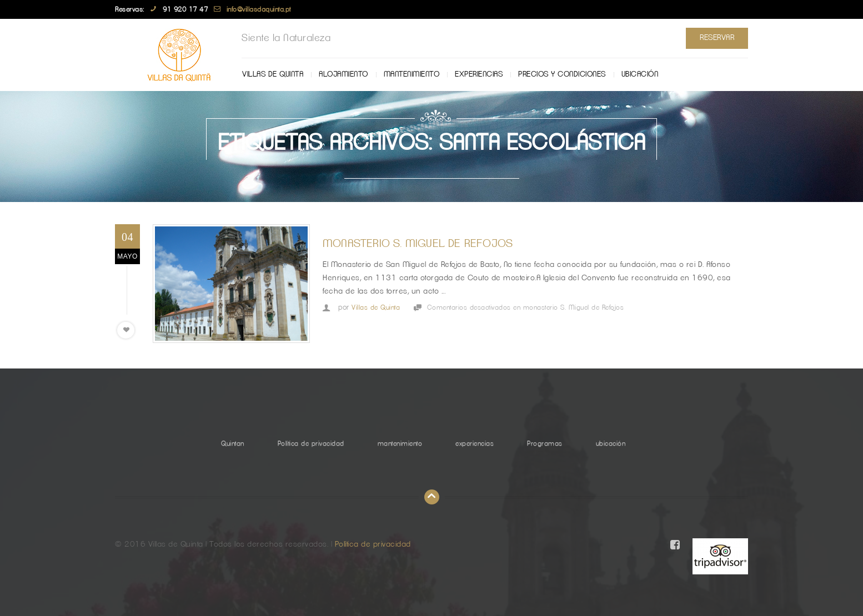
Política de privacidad (311, 443)
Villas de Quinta (273, 74)
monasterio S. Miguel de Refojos (418, 244)
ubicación (640, 74)
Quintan (233, 443)
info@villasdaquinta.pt (259, 9)
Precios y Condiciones (562, 74)
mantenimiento (412, 74)
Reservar (717, 38)
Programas (545, 443)
